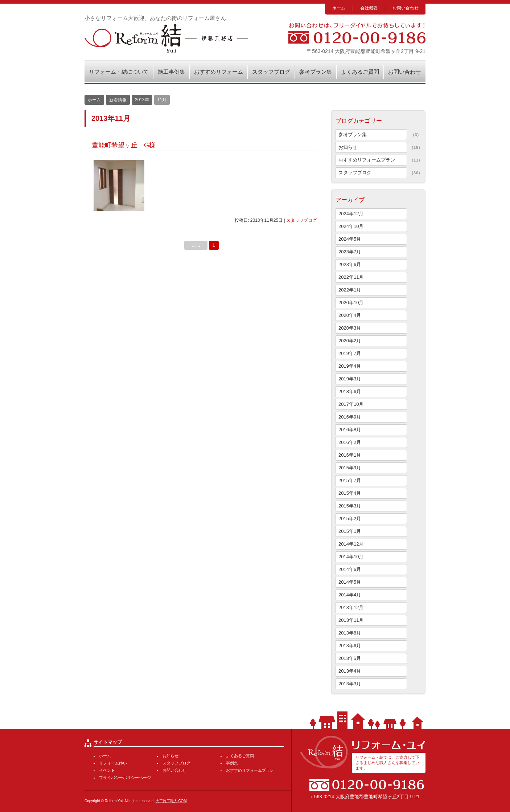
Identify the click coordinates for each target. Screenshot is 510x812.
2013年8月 (350, 633)
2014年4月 (350, 595)
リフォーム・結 (166, 38)
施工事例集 (171, 72)
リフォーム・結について (119, 72)
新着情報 (118, 100)
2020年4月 (350, 315)
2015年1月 (350, 531)
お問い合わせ (406, 8)
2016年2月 (350, 442)
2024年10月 (351, 226)
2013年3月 (350, 684)
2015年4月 (350, 493)
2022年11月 (351, 277)
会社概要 (369, 8)
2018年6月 (350, 391)
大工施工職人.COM (171, 801)
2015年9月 (350, 468)
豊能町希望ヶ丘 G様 (124, 145)
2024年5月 (350, 239)
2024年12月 (351, 214)
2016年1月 (350, 455)
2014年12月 (351, 544)
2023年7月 (350, 252)
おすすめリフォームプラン (367, 160)
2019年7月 (350, 353)
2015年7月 (350, 480)
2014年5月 (350, 582)
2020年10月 (351, 303)
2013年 (142, 100)
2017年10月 (351, 404)
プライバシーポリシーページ (125, 778)
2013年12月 (351, 607)
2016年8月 (350, 430)
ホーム (339, 8)
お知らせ (348, 147)
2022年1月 (350, 290)
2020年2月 (350, 341)
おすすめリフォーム (219, 72)
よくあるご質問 (360, 72)
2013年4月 (350, 671)
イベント (107, 770)
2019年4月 (350, 366)
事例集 (232, 763)
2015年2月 (350, 519)
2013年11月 (351, 620)
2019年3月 (350, 379)
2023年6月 (350, 264)
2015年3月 (350, 506)
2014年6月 (350, 569)
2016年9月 (350, 417)
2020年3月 (350, 328)
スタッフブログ (271, 72)
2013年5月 (350, 658)
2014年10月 (351, 557)
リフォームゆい (113, 763)
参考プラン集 (316, 72)
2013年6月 (350, 646)
